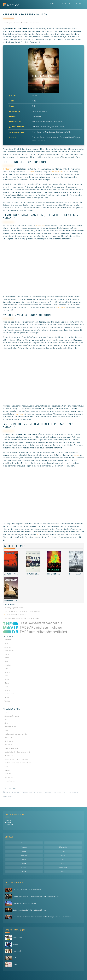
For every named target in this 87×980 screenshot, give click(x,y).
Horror (6, 669)
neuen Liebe (19, 414)
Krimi (5, 676)
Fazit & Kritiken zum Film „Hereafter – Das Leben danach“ (22, 618)
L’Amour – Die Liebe (13, 574)
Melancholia (7, 745)
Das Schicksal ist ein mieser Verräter (15, 734)
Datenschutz (9, 820)
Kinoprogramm (9, 825)
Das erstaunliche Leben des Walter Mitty (16, 759)
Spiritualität (57, 793)
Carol (5, 766)
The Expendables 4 (56, 574)
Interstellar (75, 574)
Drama (34, 111)
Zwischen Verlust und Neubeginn (16, 615)
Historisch (7, 665)
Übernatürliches (73, 793)
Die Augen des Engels (36, 574)
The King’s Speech (9, 727)
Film (38, 535)
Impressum (8, 823)
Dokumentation (8, 651)
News (79, 4)
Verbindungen (8, 796)
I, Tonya (6, 712)
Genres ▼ (66, 4)
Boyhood (6, 770)
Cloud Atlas (7, 774)
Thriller (6, 697)
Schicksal (48, 793)
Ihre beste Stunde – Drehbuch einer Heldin (17, 752)
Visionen (77, 455)
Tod (65, 793)
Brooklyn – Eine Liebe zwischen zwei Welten (17, 763)
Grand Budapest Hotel (10, 748)
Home (53, 4)
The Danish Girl (8, 741)
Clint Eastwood (8, 169)
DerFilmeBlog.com (14, 815)
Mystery (45, 111)
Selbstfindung (60, 307)
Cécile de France (58, 172)
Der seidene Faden (9, 781)
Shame (6, 723)
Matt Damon (30, 172)
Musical (6, 679)
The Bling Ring (8, 756)
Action (6, 643)
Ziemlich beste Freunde (11, 716)
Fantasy (39, 111)
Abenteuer (7, 640)
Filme (5, 661)
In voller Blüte (8, 738)
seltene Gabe (40, 225)
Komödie (6, 672)
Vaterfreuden (10, 601)
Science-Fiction (8, 694)
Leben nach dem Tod (28, 793)
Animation (7, 647)
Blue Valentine (8, 777)
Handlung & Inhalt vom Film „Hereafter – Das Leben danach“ (23, 611)
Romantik (7, 690)
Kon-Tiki (6, 720)
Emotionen (16, 793)
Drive (5, 730)
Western (6, 701)
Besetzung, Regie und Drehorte (14, 608)
